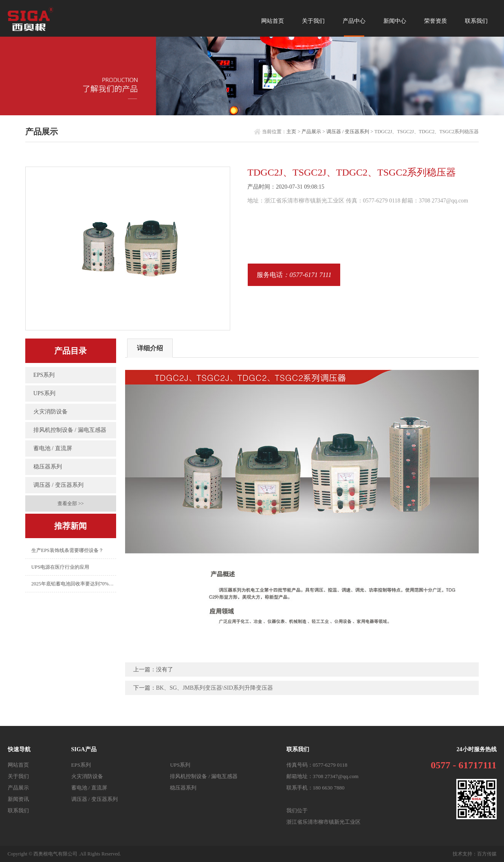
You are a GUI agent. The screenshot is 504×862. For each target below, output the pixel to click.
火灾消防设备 (51, 412)
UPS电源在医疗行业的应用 (60, 567)
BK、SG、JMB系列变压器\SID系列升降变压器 (215, 688)
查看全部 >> (71, 504)
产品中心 (354, 27)
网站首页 (273, 21)
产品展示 (311, 132)
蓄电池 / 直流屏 (53, 448)
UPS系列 (44, 393)
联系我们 (476, 21)
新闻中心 (395, 21)
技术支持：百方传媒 (475, 854)
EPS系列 (44, 375)
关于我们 (313, 21)
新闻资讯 (18, 799)
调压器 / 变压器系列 (348, 132)
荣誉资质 (436, 21)
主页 (291, 132)
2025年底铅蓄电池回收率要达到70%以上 (74, 584)
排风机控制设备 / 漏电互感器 (70, 430)
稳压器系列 (48, 467)
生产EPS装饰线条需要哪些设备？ (67, 550)
